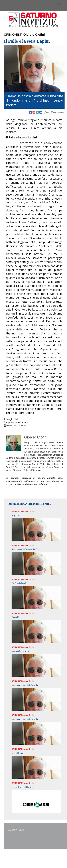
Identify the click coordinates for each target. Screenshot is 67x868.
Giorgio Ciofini (34, 35)
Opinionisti (13, 35)
